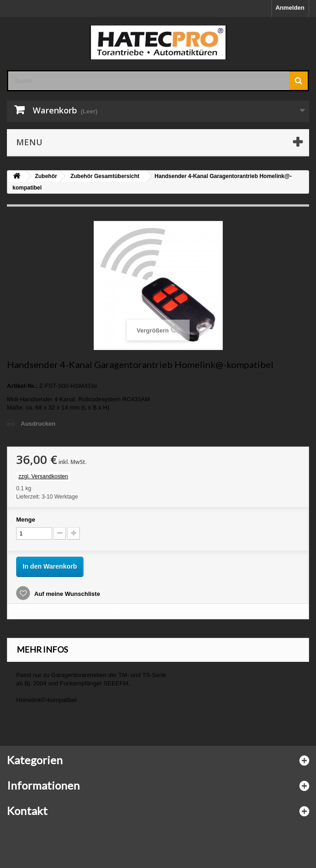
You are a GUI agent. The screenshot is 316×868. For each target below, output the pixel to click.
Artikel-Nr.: (22, 386)
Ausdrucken (38, 424)
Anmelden (290, 8)
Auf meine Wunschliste (66, 594)
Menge (26, 520)
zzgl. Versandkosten (43, 476)
